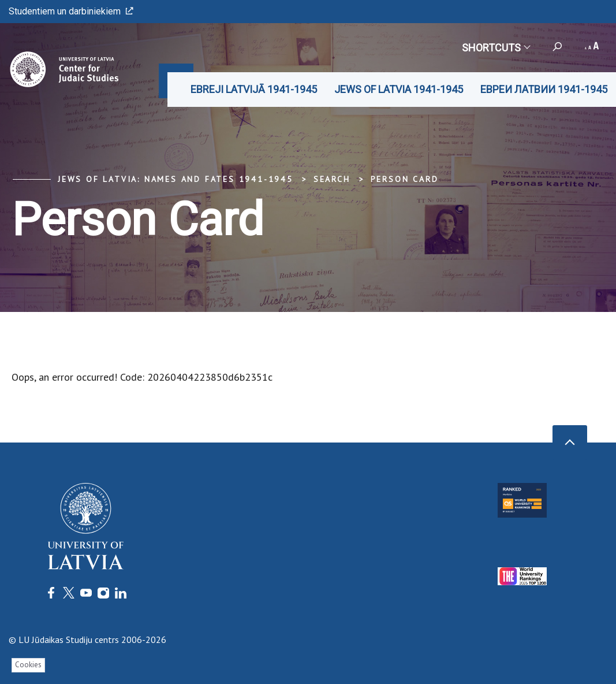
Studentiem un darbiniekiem (71, 11)
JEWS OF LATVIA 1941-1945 (399, 89)
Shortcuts (496, 48)
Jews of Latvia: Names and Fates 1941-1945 (176, 179)
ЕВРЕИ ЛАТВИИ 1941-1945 (544, 89)
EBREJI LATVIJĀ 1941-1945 (254, 89)
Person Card (405, 179)
